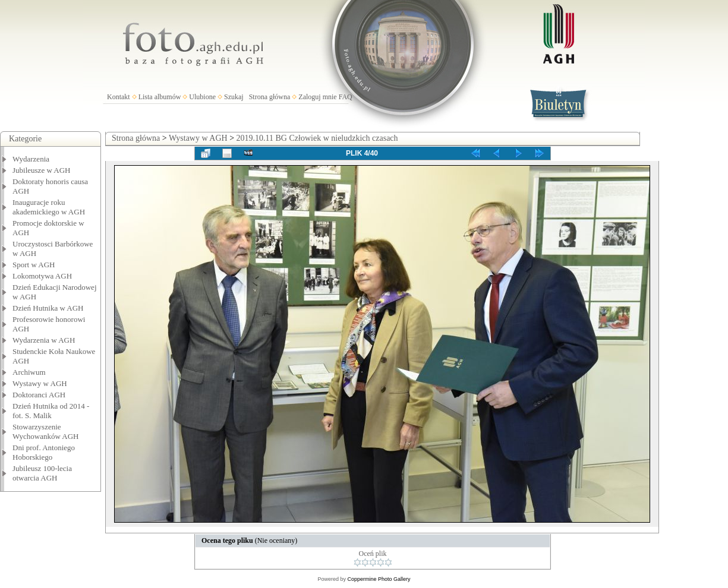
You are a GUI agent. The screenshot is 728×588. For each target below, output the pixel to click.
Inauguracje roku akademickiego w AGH (49, 207)
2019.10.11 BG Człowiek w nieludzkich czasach (317, 138)
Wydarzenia (31, 159)
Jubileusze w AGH (42, 170)
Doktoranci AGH (39, 395)
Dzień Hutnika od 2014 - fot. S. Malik (51, 411)
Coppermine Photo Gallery (379, 579)
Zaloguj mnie (317, 97)
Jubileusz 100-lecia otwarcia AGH (42, 473)
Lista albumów (160, 97)
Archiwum (29, 372)
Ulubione (202, 97)
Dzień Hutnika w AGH (48, 308)
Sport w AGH (34, 265)
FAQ (346, 97)
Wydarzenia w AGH (44, 340)
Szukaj (234, 97)
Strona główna (270, 97)
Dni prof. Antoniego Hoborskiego (44, 452)
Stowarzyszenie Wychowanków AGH (46, 431)
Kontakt (119, 97)
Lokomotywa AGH (42, 276)
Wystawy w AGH (40, 383)
